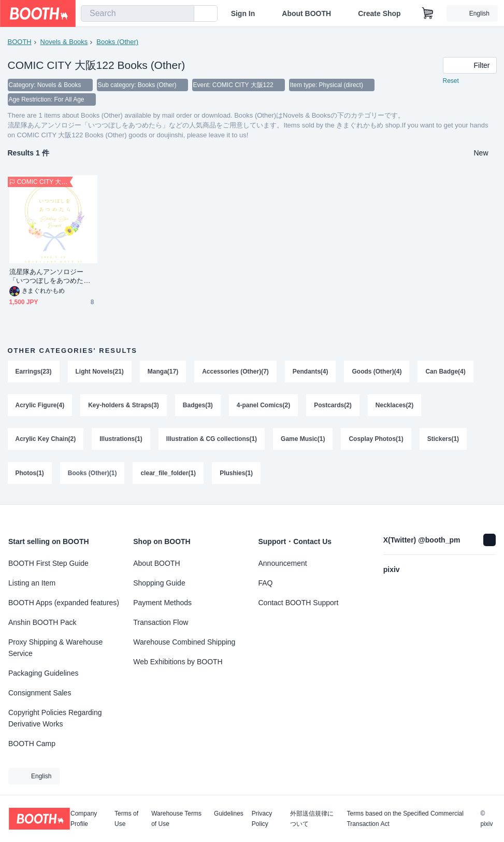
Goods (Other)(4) (377, 372)
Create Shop (379, 13)
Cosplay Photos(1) (376, 440)
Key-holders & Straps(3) (124, 406)
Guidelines (229, 814)
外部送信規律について (312, 819)
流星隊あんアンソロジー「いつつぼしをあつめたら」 (47, 276)
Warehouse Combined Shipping (184, 642)
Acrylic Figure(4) (40, 406)
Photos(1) (30, 474)
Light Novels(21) (100, 372)
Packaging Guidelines (43, 673)
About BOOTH (306, 13)
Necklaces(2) (394, 406)
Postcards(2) (333, 406)
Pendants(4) (311, 372)
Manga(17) (163, 372)
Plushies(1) (236, 474)
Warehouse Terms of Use (176, 819)
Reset (451, 81)
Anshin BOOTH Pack (42, 622)
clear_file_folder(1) (169, 474)
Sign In (243, 13)
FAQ (266, 583)
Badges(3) (198, 406)
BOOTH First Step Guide (48, 563)
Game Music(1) (303, 440)
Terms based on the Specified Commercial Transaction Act (405, 819)
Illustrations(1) (121, 440)
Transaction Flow (161, 622)
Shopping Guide (159, 583)
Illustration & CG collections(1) (212, 440)
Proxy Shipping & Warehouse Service (55, 648)
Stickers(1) (443, 440)
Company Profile (84, 819)
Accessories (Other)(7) (235, 372)
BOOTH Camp (32, 744)
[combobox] (138, 13)
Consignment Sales (40, 693)
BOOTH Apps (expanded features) (64, 603)
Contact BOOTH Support (299, 603)
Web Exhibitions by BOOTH (178, 662)
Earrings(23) (34, 372)
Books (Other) (117, 42)
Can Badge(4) (446, 372)
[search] (184, 14)
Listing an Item (32, 583)
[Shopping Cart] (428, 13)
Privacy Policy (262, 819)
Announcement (283, 563)
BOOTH (20, 42)
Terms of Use (126, 819)
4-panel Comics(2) (263, 406)
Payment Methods (162, 603)
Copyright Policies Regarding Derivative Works (55, 718)
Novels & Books (64, 42)
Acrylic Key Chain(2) (46, 440)
